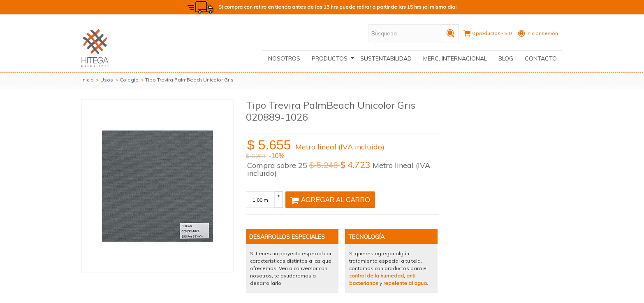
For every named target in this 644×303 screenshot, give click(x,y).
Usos (107, 80)
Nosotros (284, 58)
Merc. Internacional (455, 58)
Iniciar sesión (542, 33)
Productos (333, 58)
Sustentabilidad (386, 58)
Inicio (88, 80)
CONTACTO (541, 58)
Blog (506, 58)
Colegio (129, 80)
